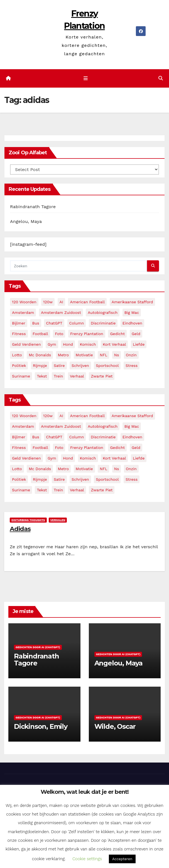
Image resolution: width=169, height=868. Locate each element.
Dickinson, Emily (41, 727)
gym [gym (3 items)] (52, 345)
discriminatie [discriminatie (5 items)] (103, 323)
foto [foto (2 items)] (59, 334)
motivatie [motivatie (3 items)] (84, 355)
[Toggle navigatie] (85, 79)
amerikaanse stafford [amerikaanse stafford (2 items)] (132, 302)
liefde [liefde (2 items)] (139, 345)
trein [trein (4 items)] (58, 376)
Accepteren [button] (122, 859)
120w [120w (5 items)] (48, 302)
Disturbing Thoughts (28, 520)
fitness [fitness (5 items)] (19, 334)
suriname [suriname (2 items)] (21, 376)
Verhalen (58, 520)
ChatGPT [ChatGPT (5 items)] (54, 323)
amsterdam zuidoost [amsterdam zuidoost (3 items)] (61, 313)
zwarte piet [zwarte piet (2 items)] (102, 376)
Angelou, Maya (26, 222)
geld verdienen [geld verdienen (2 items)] (26, 345)
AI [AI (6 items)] (61, 302)
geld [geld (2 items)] (136, 334)
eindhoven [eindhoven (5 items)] (132, 323)
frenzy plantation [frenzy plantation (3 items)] (87, 334)
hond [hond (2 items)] (68, 345)
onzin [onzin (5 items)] (131, 355)
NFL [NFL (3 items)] (103, 355)
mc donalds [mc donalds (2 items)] (40, 355)
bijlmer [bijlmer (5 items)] (19, 323)
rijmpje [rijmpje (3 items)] (40, 366)
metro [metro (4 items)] (63, 355)
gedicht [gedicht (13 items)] (117, 334)
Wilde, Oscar (115, 727)
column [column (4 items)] (77, 323)
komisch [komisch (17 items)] (88, 345)
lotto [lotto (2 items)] (17, 355)
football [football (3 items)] (40, 334)
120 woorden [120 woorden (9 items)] (24, 302)
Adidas (20, 529)
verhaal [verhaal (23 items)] (77, 376)
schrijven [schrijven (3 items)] (80, 366)
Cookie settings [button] (87, 859)
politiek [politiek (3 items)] (19, 366)
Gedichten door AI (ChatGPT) (38, 647)
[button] (161, 79)
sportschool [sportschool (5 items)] (107, 366)
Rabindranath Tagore (33, 207)
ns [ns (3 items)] (117, 355)
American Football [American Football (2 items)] (87, 302)
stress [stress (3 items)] (132, 366)
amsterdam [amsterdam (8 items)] (23, 313)
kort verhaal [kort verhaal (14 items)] (114, 345)
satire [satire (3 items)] (59, 366)
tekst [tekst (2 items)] (42, 376)
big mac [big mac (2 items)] (132, 313)
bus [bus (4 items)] (35, 323)
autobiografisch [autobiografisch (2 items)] (103, 313)
